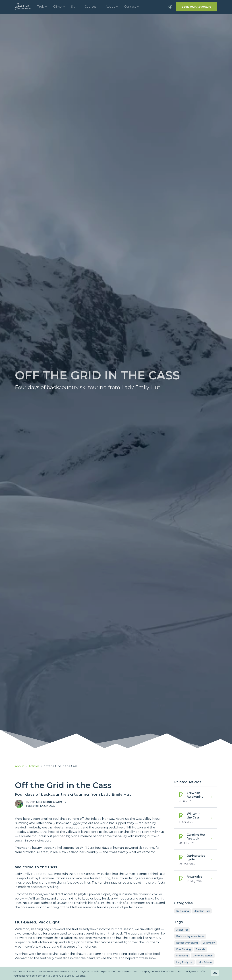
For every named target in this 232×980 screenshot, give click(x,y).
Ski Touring (183, 911)
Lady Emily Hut (185, 962)
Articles (34, 766)
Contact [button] (130, 7)
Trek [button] (40, 7)
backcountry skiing (187, 943)
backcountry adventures (190, 936)
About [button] (110, 7)
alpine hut (182, 930)
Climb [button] (57, 7)
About (19, 766)
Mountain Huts (202, 911)
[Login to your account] (170, 7)
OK (215, 973)
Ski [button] (73, 7)
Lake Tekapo (205, 962)
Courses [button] (90, 7)
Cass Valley (209, 943)
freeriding (182, 956)
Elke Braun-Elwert (49, 802)
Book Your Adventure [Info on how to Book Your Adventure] (196, 7)
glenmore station (203, 956)
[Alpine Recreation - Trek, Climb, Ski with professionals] (23, 7)
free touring (184, 949)
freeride (200, 949)
